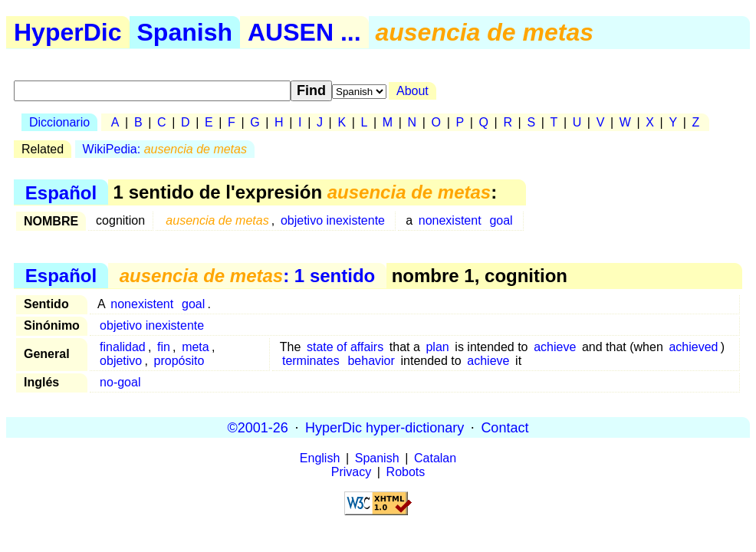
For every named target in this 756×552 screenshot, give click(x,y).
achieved (693, 347)
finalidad (123, 347)
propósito (179, 361)
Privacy (351, 472)
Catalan (435, 458)
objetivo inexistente (333, 220)
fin (164, 347)
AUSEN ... (304, 32)
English (320, 458)
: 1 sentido (247, 276)
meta (196, 347)
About (413, 91)
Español (61, 192)
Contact (505, 427)
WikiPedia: (165, 149)
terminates (311, 361)
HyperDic (68, 32)
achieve (555, 347)
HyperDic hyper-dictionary (385, 427)
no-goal (120, 382)
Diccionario (59, 122)
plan (437, 347)
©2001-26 (258, 427)
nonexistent (450, 220)
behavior (371, 361)
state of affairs (345, 347)
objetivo (121, 361)
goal (501, 220)
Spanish (185, 32)
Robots (406, 472)
